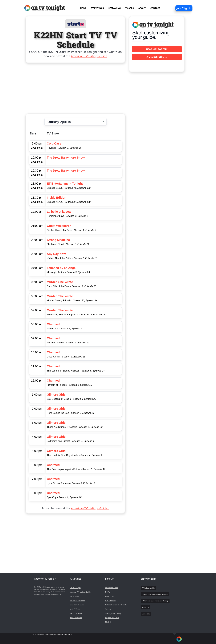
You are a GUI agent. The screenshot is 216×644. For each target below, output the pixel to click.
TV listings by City (148, 588)
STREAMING (115, 8)
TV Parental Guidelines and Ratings (155, 601)
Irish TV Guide (75, 609)
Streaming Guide (112, 588)
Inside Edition (56, 198)
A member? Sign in (157, 57)
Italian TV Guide (76, 618)
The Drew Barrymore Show (66, 158)
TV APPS (130, 8)
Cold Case (54, 143)
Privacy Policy (67, 634)
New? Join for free (157, 49)
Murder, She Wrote (60, 282)
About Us (145, 607)
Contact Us (146, 614)
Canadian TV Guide (77, 605)
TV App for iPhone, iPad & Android (155, 594)
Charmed (53, 324)
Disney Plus (110, 596)
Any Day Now (56, 254)
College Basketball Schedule (116, 605)
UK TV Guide (74, 596)
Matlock (108, 622)
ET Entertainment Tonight (65, 184)
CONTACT (155, 8)
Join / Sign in (184, 8)
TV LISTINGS (97, 8)
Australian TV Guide (77, 600)
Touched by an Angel (62, 268)
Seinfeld (108, 609)
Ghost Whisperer (59, 226)
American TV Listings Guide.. (90, 508)
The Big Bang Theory (113, 613)
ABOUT (142, 8)
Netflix (108, 592)
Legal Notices (56, 634)
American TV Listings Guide (89, 56)
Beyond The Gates (112, 618)
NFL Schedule (110, 600)
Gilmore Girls (56, 395)
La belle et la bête (59, 212)
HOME (83, 8)
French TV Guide (76, 613)
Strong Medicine (58, 240)
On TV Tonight (75, 588)
